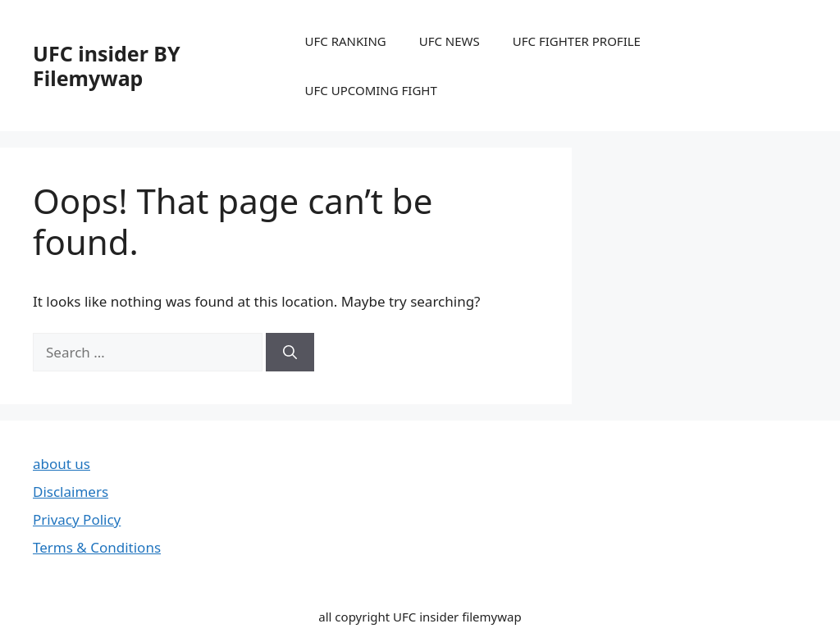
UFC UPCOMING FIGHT (371, 90)
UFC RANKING (346, 41)
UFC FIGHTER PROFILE (577, 41)
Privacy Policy (77, 519)
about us (62, 464)
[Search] (290, 353)
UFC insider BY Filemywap (107, 66)
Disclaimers (71, 492)
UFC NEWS (450, 41)
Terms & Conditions (97, 547)
